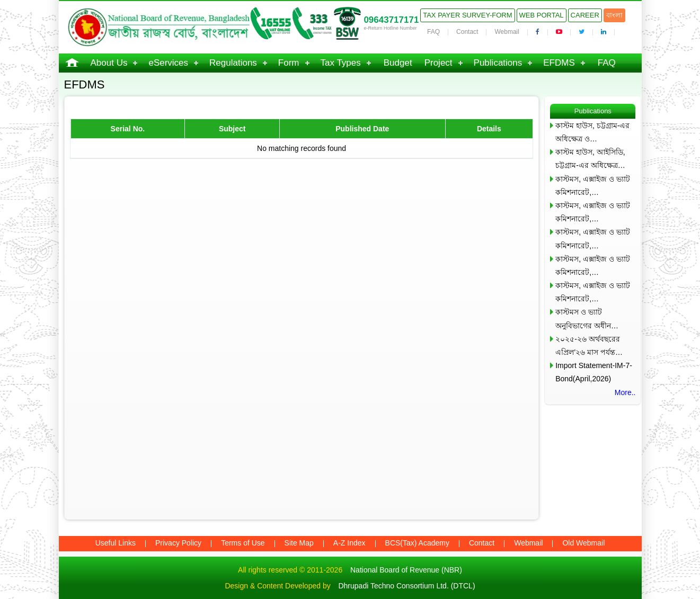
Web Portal (542, 15)
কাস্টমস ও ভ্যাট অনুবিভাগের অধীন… (587, 319)
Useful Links (116, 543)
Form (289, 63)
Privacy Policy (178, 543)
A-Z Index (349, 543)
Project (438, 63)
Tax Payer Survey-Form (467, 15)
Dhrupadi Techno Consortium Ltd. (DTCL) (406, 586)
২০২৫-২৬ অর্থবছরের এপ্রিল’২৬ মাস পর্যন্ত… (589, 346)
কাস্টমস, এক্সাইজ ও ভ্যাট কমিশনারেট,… (593, 186)
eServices (168, 63)
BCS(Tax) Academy (417, 543)
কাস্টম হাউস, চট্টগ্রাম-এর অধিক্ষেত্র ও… (592, 132)
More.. (625, 392)
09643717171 (391, 20)
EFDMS (559, 63)
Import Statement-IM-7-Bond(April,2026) (594, 372)
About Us (109, 63)
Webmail (507, 32)
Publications (498, 63)
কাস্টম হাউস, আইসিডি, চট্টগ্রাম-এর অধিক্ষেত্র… (590, 159)
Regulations (233, 63)
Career (585, 15)
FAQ (433, 32)
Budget (398, 63)
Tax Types (341, 63)
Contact (467, 32)
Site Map (299, 543)
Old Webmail (583, 543)
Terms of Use (243, 543)
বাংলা (614, 15)
